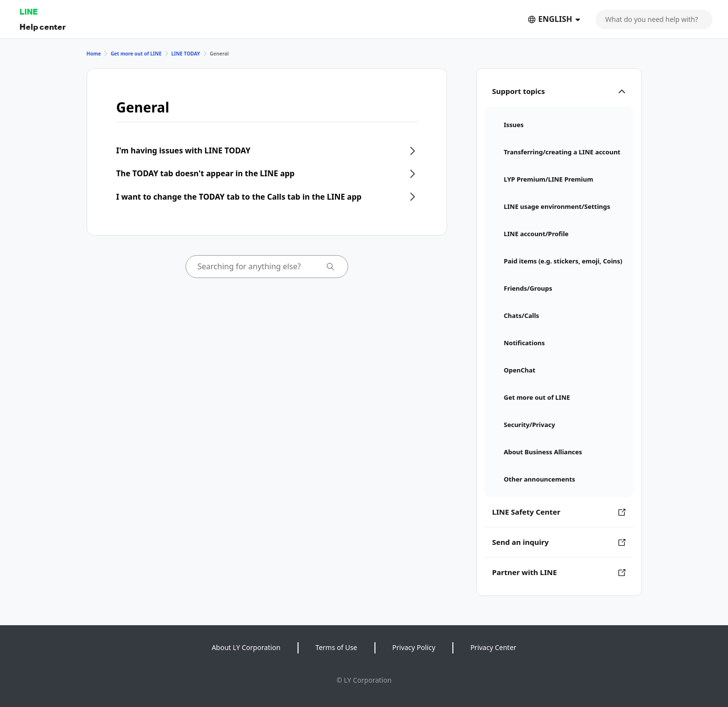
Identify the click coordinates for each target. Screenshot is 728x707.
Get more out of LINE (136, 54)
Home (94, 54)
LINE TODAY (186, 54)
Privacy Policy (414, 647)
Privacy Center (493, 647)
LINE (28, 11)
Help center (43, 27)
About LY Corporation (246, 647)
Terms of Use (336, 647)
